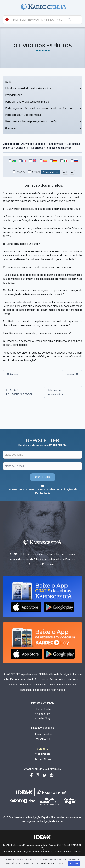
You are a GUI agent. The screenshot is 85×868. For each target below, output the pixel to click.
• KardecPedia (42, 709)
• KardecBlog (43, 718)
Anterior (13, 374)
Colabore (43, 749)
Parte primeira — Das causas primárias (27, 102)
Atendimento (43, 754)
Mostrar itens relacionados (57, 392)
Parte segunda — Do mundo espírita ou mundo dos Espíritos (39, 108)
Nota (8, 82)
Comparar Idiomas (51, 172)
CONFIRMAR (43, 477)
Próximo (72, 374)
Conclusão (11, 128)
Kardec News (43, 759)
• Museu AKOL (42, 739)
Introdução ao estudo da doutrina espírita (28, 88)
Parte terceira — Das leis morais (23, 115)
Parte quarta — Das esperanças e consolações (32, 122)
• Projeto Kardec (42, 734)
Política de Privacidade (52, 863)
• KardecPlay (42, 714)
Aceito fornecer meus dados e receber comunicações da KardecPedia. (43, 491)
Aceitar (74, 863)
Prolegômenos (14, 95)
